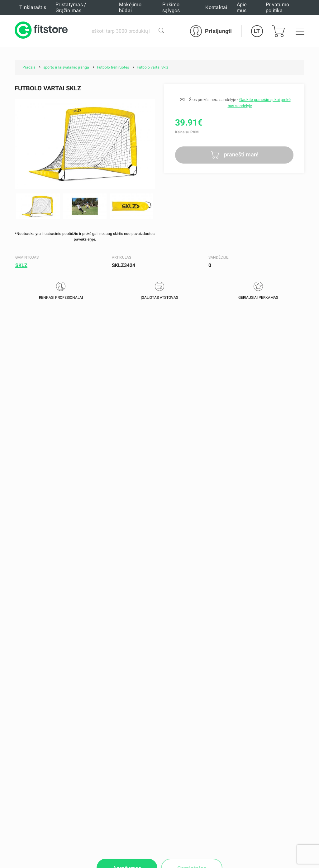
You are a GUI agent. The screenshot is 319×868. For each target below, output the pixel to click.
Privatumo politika (277, 7)
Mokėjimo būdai (130, 7)
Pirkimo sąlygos (171, 7)
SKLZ (21, 265)
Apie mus (242, 7)
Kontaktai (216, 7)
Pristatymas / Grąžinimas (71, 7)
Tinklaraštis (33, 7)
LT (257, 31)
